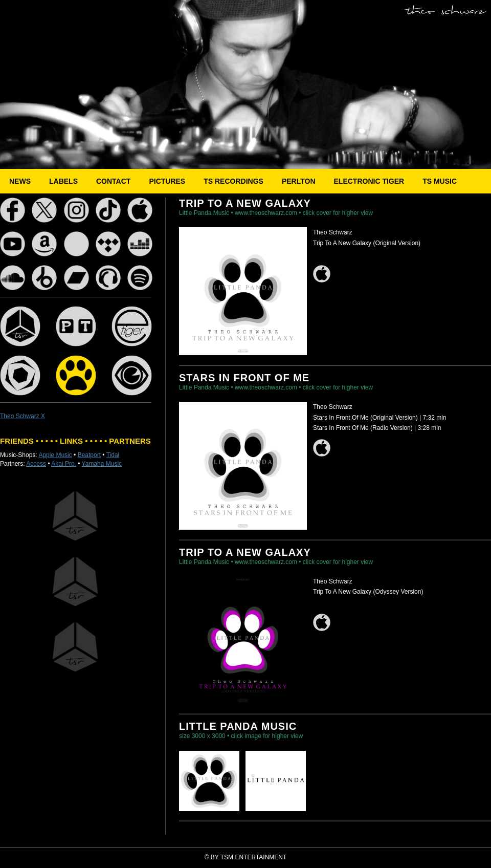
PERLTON (299, 181)
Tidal (113, 455)
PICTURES (167, 181)
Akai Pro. (64, 464)
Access (36, 464)
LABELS (63, 181)
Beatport (89, 455)
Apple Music (55, 455)
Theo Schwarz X (23, 416)
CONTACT (113, 181)
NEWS (20, 181)
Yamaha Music (102, 464)
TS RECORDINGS (233, 181)
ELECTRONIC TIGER (369, 181)
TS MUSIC (440, 181)
